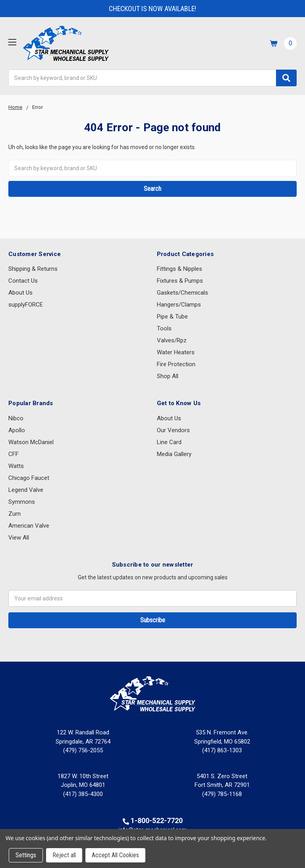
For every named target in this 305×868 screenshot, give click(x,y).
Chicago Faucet (29, 478)
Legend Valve (26, 490)
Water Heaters (176, 352)
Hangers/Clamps (179, 305)
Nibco (16, 418)
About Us (20, 293)
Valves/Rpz (172, 340)
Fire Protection (176, 364)
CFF (14, 454)
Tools (164, 328)
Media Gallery (174, 454)
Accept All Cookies (115, 855)
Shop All (168, 376)
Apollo (17, 430)
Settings (26, 855)
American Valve (29, 526)
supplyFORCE (26, 305)
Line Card (169, 442)
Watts (16, 466)
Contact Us (23, 281)
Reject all (64, 855)
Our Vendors (173, 430)
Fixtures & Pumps (180, 281)
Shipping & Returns (33, 269)
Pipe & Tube (172, 317)
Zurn (14, 514)
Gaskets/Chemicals (182, 293)
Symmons (22, 502)
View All (19, 538)
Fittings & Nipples (180, 269)
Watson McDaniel (31, 442)
